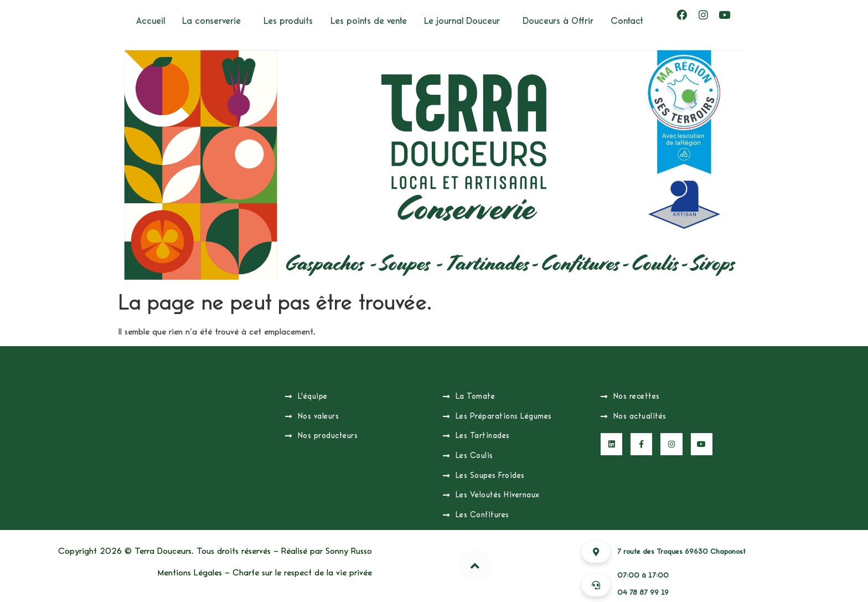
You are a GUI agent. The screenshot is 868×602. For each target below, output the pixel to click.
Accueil (151, 21)
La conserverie (211, 21)
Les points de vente (369, 21)
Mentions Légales (190, 573)
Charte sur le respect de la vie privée (302, 573)
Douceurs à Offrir (558, 21)
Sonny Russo (349, 551)
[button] (214, 21)
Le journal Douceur (462, 21)
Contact (627, 21)
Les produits (288, 21)
